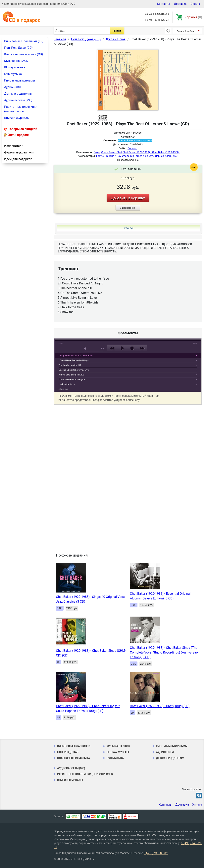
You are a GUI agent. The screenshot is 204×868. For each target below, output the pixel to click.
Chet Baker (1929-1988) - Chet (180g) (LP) (160, 706)
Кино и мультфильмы (20, 80)
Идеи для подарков (18, 159)
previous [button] (112, 348)
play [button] (122, 348)
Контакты (164, 4)
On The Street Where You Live (74, 370)
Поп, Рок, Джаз (68, 752)
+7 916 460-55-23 (157, 20)
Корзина (193, 17)
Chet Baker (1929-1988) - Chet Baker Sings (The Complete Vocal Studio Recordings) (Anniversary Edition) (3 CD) (164, 652)
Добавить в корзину (128, 198)
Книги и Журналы (17, 118)
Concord (132, 148)
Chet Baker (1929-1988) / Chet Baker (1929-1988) (151, 152)
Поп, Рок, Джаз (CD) (18, 48)
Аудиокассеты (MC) (18, 100)
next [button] (142, 348)
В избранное (127, 208)
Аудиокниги (13, 87)
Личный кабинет (186, 31)
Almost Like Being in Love (71, 375)
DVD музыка (13, 74)
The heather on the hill (70, 365)
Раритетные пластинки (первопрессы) (21, 109)
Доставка (180, 4)
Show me (63, 389)
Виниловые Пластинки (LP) (24, 41)
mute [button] (86, 349)
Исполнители (14, 146)
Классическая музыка (74, 758)
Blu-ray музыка (15, 67)
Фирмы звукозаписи (19, 152)
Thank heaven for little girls (72, 379)
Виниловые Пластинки (74, 746)
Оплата (195, 4)
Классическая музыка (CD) (24, 54)
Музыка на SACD (16, 61)
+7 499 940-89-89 (157, 14)
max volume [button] (102, 349)
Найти (117, 31)
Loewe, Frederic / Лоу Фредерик (115, 156)
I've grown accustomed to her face (76, 356)
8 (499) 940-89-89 (156, 853)
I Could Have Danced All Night (74, 360)
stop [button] (132, 348)
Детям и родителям (18, 94)
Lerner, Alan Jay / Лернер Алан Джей (156, 156)
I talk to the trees (67, 384)
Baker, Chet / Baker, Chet (108, 152)
